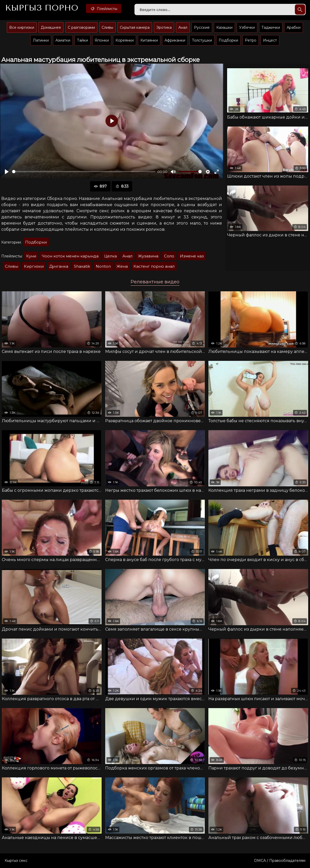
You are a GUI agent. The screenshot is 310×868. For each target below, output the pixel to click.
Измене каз (192, 256)
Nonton (103, 266)
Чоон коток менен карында (70, 256)
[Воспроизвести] (7, 172)
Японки (102, 40)
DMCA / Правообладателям (280, 861)
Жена (122, 266)
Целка (110, 256)
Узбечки (247, 27)
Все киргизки (22, 27)
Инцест (270, 40)
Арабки (294, 27)
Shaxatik (82, 266)
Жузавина (148, 256)
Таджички (271, 27)
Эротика (164, 27)
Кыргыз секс (16, 861)
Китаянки (149, 40)
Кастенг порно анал (154, 266)
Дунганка (59, 266)
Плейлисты (104, 8)
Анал (183, 27)
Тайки (83, 40)
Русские (202, 27)
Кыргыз (42, 8)
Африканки (175, 40)
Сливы (107, 27)
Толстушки (202, 40)
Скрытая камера (135, 27)
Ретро (251, 40)
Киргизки (34, 266)
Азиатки (63, 40)
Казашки (224, 27)
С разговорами (81, 27)
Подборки (228, 40)
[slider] (84, 172)
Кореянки (125, 40)
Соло (169, 256)
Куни (31, 256)
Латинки (41, 40)
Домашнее (51, 27)
